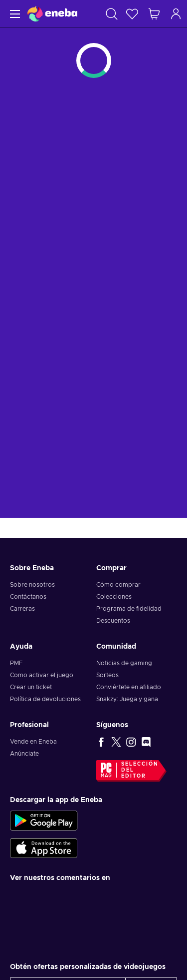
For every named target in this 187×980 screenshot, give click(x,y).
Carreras (22, 609)
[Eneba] (52, 14)
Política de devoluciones (45, 699)
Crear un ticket (31, 687)
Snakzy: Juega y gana (127, 699)
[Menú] (14, 14)
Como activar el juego (42, 675)
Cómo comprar (118, 585)
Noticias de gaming (124, 663)
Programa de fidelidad (129, 609)
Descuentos (113, 621)
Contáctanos (28, 597)
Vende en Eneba (33, 742)
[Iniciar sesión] (176, 14)
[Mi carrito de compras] (154, 14)
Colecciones (114, 597)
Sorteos (107, 675)
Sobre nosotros (32, 585)
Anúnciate (24, 754)
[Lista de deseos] (132, 14)
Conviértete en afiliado (129, 687)
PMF (16, 663)
